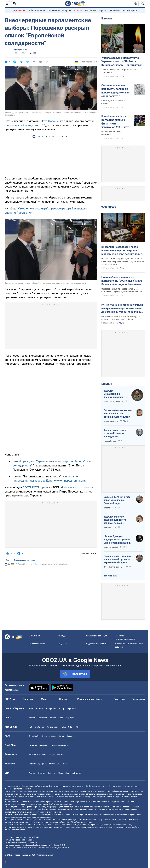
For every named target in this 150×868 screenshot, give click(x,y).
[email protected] (38, 847)
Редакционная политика (24, 560)
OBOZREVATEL (32, 487)
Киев (31, 708)
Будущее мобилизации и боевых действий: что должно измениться (116, 394)
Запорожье (51, 708)
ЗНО (70, 727)
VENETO (78, 10)
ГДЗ (31, 727)
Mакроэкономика (57, 755)
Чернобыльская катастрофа (123, 10)
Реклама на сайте (37, 644)
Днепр (61, 708)
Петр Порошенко (52, 121)
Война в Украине (37, 10)
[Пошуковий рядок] (143, 4)
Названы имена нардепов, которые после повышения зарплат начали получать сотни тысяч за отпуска (123, 261)
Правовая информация (97, 636)
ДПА (64, 727)
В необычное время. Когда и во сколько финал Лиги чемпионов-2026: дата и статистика (116, 122)
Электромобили (49, 736)
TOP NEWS (109, 207)
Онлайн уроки (53, 727)
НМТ (77, 727)
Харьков (40, 708)
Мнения (107, 384)
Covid (64, 764)
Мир (43, 699)
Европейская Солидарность (24, 125)
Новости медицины (38, 764)
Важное (107, 18)
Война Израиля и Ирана (59, 10)
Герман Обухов (110, 441)
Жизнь (63, 699)
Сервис (70, 736)
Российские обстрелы (96, 10)
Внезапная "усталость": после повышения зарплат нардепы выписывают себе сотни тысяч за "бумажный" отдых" (122, 251)
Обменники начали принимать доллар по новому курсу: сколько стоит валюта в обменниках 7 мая (115, 91)
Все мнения (110, 576)
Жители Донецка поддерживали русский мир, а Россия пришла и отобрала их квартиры (117, 540)
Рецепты (33, 745)
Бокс (61, 718)
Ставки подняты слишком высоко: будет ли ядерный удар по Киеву (118, 414)
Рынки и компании (37, 755)
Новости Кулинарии (59, 745)
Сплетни (42, 773)
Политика (28, 699)
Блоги (99, 699)
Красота (52, 773)
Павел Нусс (108, 508)
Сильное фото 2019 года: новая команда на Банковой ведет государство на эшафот (117, 500)
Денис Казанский (111, 547)
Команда (62, 636)
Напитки (43, 745)
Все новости (139, 699)
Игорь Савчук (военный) (114, 567)
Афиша (32, 773)
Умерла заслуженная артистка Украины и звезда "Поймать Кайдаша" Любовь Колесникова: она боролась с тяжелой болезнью (123, 62)
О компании (34, 636)
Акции (62, 736)
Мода (60, 773)
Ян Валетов (108, 528)
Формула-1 (71, 718)
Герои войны (19, 10)
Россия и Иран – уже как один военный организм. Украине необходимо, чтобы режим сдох (117, 559)
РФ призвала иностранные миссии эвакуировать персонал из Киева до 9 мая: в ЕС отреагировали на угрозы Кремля (123, 308)
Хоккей (53, 718)
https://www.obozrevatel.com (102, 786)
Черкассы (71, 708)
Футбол (32, 718)
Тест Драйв (34, 736)
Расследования (86, 699)
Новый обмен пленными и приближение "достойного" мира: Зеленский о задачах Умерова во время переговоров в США (122, 281)
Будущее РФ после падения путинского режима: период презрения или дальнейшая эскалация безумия (117, 520)
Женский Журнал (73, 773)
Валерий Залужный (112, 402)
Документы (63, 644)
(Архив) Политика (21, 50)
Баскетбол (43, 718)
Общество (119, 699)
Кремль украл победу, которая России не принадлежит (116, 433)
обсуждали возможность (76, 487)
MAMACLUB (54, 764)
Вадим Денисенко (111, 421)
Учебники (39, 727)
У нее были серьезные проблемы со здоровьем (119, 71)
